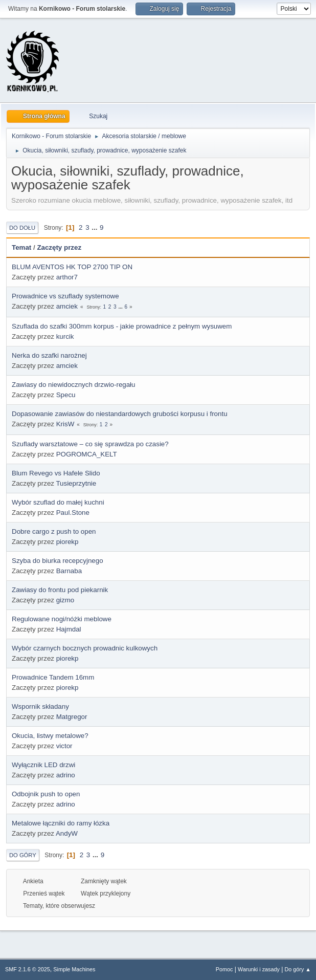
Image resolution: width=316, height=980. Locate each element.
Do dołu (22, 228)
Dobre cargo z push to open (54, 531)
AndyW (67, 833)
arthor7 (67, 277)
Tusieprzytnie (76, 483)
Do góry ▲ (298, 969)
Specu (66, 395)
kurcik (65, 336)
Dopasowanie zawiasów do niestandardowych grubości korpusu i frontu (120, 414)
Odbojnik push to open (46, 794)
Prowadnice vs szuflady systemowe (65, 296)
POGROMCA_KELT (87, 454)
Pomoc (224, 969)
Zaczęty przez (59, 247)
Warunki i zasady (259, 969)
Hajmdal (69, 629)
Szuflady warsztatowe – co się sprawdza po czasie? (90, 444)
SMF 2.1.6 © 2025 (28, 969)
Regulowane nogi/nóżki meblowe (62, 619)
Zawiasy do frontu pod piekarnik (60, 590)
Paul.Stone (73, 513)
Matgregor (72, 717)
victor (64, 746)
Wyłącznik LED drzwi (43, 765)
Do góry (23, 855)
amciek (67, 306)
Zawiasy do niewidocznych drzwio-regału (74, 385)
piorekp (67, 542)
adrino (66, 775)
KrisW (65, 424)
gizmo (65, 600)
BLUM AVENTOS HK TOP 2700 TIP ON (72, 267)
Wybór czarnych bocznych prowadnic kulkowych (85, 648)
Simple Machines (74, 969)
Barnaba (69, 571)
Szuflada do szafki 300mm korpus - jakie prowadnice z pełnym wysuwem (122, 326)
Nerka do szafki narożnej (49, 355)
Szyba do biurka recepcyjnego (58, 561)
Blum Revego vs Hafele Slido (56, 473)
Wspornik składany (40, 706)
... (95, 227)
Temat (21, 247)
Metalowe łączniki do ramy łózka (61, 823)
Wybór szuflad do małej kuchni (58, 502)
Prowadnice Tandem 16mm (53, 677)
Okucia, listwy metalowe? (50, 736)
